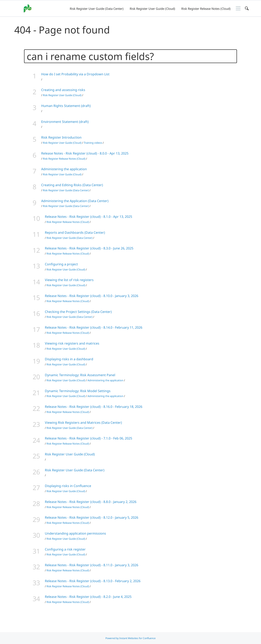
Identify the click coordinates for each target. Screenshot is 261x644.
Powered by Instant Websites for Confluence (130, 638)
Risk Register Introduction (61, 137)
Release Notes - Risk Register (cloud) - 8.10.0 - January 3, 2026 (92, 296)
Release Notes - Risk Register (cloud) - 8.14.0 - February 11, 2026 (94, 327)
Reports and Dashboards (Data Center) (75, 232)
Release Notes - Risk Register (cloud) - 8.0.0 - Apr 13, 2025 (85, 153)
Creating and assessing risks (63, 90)
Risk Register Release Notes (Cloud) (206, 9)
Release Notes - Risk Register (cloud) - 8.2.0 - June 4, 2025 (88, 597)
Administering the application (64, 169)
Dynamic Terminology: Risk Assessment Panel (80, 375)
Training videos (93, 143)
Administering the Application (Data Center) (75, 201)
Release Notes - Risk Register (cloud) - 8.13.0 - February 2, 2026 (93, 581)
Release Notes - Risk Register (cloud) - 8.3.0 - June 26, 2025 (89, 248)
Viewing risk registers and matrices (72, 343)
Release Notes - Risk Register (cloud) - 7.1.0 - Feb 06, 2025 (88, 438)
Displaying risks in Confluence (68, 486)
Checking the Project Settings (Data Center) (78, 312)
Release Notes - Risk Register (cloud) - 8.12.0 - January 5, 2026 (92, 517)
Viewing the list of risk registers (69, 280)
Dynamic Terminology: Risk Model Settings (78, 391)
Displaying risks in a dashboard (69, 359)
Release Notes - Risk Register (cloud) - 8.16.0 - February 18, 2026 (94, 407)
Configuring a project (61, 264)
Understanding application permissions (75, 533)
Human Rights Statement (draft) (66, 106)
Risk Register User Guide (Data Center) (97, 9)
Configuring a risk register (65, 549)
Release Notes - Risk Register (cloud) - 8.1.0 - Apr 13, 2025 (88, 217)
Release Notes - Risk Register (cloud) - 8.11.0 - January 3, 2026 (92, 565)
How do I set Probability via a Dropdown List (75, 74)
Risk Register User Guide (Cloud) (152, 9)
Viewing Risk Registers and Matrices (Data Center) (83, 423)
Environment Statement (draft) (65, 122)
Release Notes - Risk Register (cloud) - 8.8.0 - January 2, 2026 (91, 502)
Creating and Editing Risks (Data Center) (72, 185)
